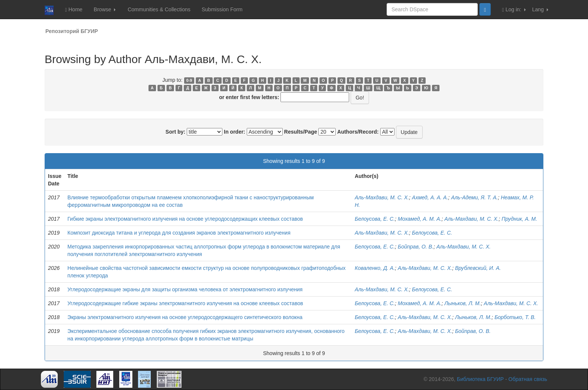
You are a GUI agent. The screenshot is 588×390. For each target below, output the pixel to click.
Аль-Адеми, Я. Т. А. (475, 197)
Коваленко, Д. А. (375, 268)
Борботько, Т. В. (515, 317)
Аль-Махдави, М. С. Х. (382, 197)
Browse (105, 9)
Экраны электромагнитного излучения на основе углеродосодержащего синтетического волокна (185, 317)
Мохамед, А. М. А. (420, 219)
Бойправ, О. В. (416, 247)
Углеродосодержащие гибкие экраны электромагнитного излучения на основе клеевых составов (185, 303)
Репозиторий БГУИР (72, 31)
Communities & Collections (159, 9)
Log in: (514, 10)
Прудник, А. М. (520, 219)
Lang (540, 9)
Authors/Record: (358, 132)
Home (73, 10)
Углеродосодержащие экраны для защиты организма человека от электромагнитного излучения (185, 289)
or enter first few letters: (249, 97)
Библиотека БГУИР (480, 379)
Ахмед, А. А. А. (430, 197)
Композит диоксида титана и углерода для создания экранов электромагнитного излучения (179, 233)
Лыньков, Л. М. (463, 303)
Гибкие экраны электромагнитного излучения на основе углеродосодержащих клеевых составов (185, 219)
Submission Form (222, 9)
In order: (235, 132)
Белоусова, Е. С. (375, 219)
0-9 (189, 80)
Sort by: (175, 132)
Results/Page (301, 132)
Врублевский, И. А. (478, 268)
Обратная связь (528, 379)
